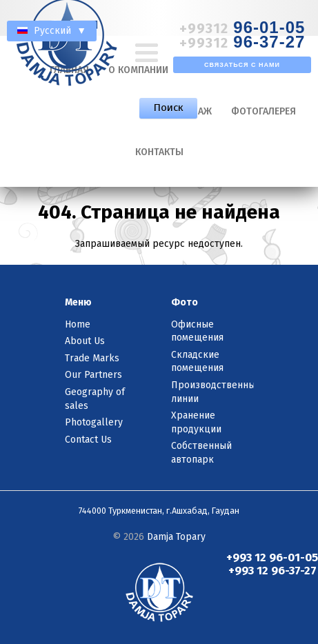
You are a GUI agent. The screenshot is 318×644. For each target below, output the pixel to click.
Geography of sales (95, 399)
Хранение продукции (196, 422)
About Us (85, 341)
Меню (78, 302)
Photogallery (94, 422)
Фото (185, 302)
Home (78, 324)
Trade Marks (92, 358)
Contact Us (88, 440)
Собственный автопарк (201, 453)
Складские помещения (197, 362)
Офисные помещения (197, 331)
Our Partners (93, 375)
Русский (52, 31)
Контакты (159, 152)
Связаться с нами (242, 65)
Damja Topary (176, 537)
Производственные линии (212, 392)
